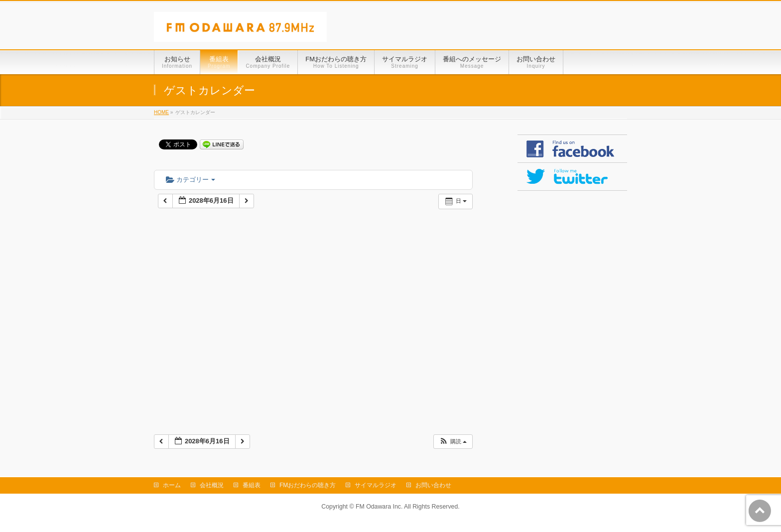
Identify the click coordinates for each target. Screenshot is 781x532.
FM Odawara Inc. (379, 507)
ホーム (172, 485)
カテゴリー (191, 180)
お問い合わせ (433, 485)
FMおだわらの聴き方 (308, 485)
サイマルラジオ (376, 485)
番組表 (252, 485)
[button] (453, 442)
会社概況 (212, 485)
